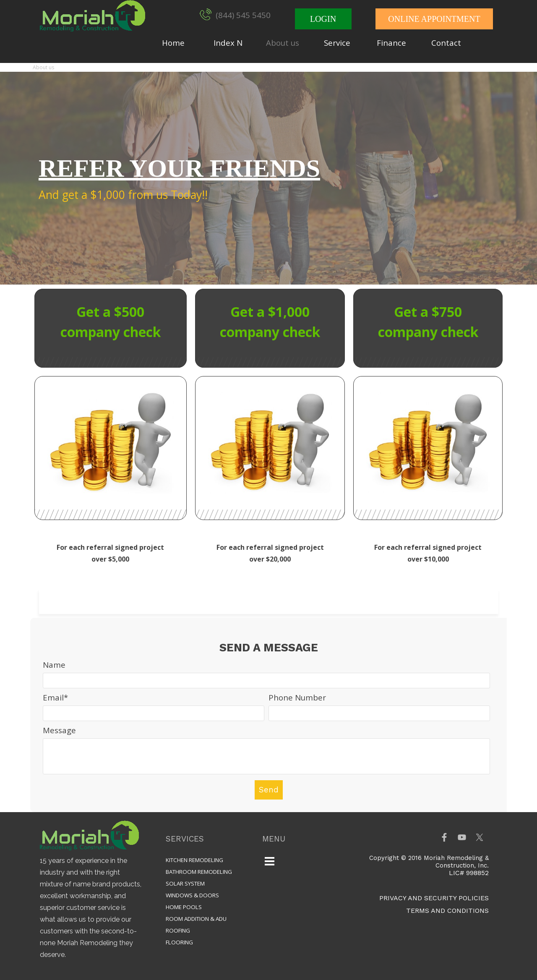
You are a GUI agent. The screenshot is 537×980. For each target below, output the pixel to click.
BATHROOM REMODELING (199, 872)
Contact (446, 43)
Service (337, 43)
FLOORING (179, 942)
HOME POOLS (184, 907)
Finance (391, 43)
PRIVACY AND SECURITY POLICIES (434, 898)
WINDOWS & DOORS (192, 895)
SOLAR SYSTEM (185, 883)
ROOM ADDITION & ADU (196, 919)
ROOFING (178, 930)
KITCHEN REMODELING (194, 860)
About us (283, 43)
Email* (55, 697)
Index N (228, 43)
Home (173, 43)
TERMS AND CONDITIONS (447, 911)
